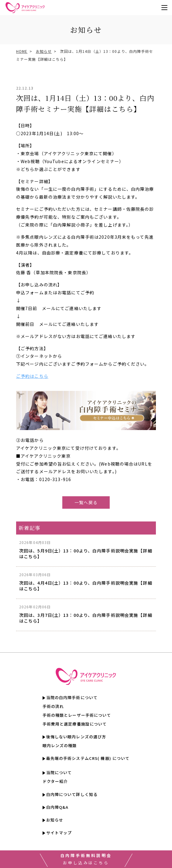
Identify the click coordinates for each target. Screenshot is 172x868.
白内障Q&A (57, 807)
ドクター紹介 (55, 782)
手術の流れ (53, 707)
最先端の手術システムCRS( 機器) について (88, 759)
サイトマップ (59, 833)
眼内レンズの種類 (60, 746)
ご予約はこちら (32, 376)
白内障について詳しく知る (72, 794)
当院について (59, 773)
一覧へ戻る (86, 502)
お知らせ (44, 51)
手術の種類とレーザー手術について (77, 715)
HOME (22, 51)
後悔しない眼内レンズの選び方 (76, 737)
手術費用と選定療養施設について (75, 724)
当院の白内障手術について (72, 698)
